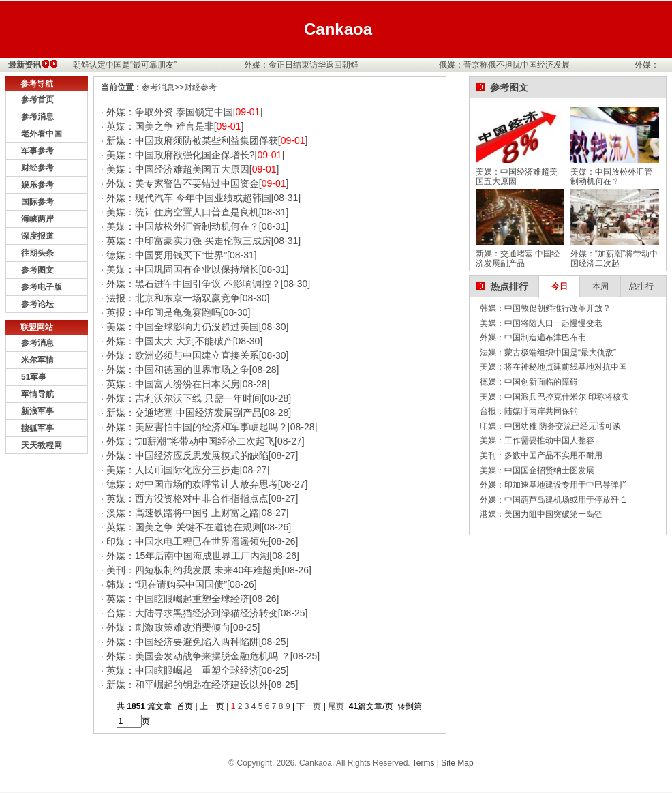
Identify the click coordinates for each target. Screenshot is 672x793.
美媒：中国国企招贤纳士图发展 (537, 470)
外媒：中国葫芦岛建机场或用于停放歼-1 (553, 500)
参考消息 (37, 117)
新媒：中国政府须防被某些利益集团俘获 (192, 140)
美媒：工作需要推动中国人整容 (537, 440)
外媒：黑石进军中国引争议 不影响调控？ (194, 284)
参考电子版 (42, 287)
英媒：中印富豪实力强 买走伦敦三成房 (189, 241)
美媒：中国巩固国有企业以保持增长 (183, 269)
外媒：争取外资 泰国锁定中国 (170, 112)
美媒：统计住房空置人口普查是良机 (183, 212)
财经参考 (37, 168)
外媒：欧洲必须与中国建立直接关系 (183, 355)
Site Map (457, 763)
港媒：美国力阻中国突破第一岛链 (541, 514)
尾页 (337, 706)
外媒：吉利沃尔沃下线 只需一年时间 (184, 398)
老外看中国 (42, 134)
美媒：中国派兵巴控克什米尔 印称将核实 (554, 397)
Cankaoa (338, 29)
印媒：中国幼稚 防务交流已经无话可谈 (550, 426)
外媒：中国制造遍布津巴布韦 (533, 338)
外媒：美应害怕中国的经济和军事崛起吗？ (197, 427)
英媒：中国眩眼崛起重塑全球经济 (178, 599)
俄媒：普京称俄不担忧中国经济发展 (506, 65)
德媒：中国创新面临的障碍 (529, 382)
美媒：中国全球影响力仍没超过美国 (183, 327)
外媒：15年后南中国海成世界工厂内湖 (188, 556)
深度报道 (37, 236)
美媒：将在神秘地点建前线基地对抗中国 (553, 367)
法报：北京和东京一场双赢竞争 (173, 298)
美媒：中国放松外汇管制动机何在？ (183, 226)
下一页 (309, 706)
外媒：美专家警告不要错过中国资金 (183, 183)
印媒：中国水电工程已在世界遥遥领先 (187, 541)
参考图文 (37, 270)
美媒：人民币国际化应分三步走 (173, 470)
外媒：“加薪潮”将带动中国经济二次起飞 (190, 441)
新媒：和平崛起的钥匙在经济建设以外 (187, 685)
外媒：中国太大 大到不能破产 (170, 341)
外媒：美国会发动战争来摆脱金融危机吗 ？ (198, 656)
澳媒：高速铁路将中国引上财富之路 (183, 513)
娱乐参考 (37, 185)
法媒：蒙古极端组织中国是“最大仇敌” (548, 353)
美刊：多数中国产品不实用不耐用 (541, 455)
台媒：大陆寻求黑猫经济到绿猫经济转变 (192, 613)
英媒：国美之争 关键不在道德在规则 (184, 527)
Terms (424, 763)
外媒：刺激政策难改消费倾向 (168, 627)
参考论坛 (37, 304)
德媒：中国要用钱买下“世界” (167, 255)
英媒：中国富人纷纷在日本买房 (173, 384)
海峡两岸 (37, 219)
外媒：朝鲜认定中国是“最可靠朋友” (114, 65)
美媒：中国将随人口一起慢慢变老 (541, 323)
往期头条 (37, 253)
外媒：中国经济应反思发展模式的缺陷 (187, 455)
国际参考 (37, 202)
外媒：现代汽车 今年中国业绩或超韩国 (189, 198)
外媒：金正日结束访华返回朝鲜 (303, 65)
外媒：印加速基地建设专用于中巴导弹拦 (553, 485)
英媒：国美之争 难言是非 (160, 126)
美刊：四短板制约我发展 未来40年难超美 (194, 570)
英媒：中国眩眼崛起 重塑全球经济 (183, 670)
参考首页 (37, 100)
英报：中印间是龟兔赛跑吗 (164, 312)
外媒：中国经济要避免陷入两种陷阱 (183, 642)
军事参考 (37, 151)
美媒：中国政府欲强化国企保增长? (181, 155)
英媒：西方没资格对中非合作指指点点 (187, 498)
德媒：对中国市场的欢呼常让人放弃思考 (192, 484)
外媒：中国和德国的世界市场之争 (178, 370)
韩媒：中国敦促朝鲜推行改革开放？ (545, 308)
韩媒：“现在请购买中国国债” (167, 584)
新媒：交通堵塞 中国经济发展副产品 (184, 413)
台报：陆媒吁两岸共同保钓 (529, 411)
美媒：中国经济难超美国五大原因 (178, 169)
